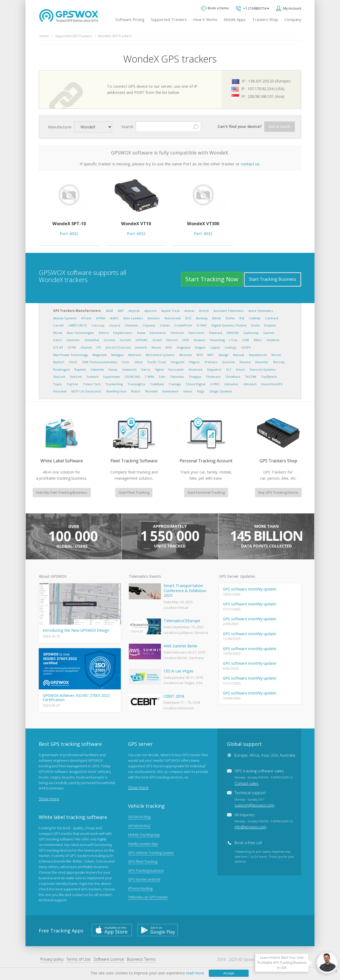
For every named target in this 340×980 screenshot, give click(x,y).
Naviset (239, 355)
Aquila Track (170, 311)
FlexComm (196, 333)
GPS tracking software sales (264, 777)
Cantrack (272, 318)
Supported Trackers (169, 20)
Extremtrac (158, 333)
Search (127, 127)
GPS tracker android (144, 879)
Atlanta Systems (65, 318)
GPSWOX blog (139, 817)
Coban (165, 325)
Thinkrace (213, 377)
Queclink (228, 362)
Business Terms (141, 959)
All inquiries (264, 821)
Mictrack (186, 355)
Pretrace (211, 362)
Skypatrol (214, 369)
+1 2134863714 (252, 9)
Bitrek (217, 318)
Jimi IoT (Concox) (118, 347)
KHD (169, 347)
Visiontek (60, 391)
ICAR (246, 340)
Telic (162, 377)
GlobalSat (92, 340)
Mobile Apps (235, 20)
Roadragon (61, 369)
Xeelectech (170, 391)
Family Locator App (143, 844)
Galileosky (251, 333)
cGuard (114, 325)
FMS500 (233, 333)
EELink (58, 333)
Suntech (93, 377)
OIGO (73, 362)
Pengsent (178, 362)
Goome (109, 340)
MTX (200, 355)
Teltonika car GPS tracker (148, 897)
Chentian (131, 325)
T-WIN (149, 377)
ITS (99, 347)
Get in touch (280, 126)
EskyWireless (123, 333)
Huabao (199, 340)
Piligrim (194, 362)
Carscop (98, 325)
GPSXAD (142, 340)
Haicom (172, 340)
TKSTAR (250, 377)
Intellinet (273, 340)
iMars (258, 340)
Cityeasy (149, 325)
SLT (229, 369)
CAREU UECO (77, 325)
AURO (114, 318)
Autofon (154, 318)
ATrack (86, 318)
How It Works (205, 20)
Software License (109, 959)
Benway (202, 318)
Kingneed (184, 347)
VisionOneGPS (272, 384)
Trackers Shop (265, 20)
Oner (126, 362)
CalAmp (255, 318)
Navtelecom (258, 355)
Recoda (279, 362)
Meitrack (135, 355)
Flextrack (216, 333)
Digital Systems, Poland (229, 325)
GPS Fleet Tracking (143, 861)
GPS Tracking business (146, 870)
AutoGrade (173, 318)
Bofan (230, 318)
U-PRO (215, 384)
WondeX (151, 391)
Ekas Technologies (80, 333)
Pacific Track (157, 362)
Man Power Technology (71, 355)
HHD (186, 340)
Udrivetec (231, 384)
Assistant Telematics (229, 311)
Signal (159, 369)
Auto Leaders (133, 318)
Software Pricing (130, 20)
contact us (250, 164)
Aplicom (151, 311)
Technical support (254, 799)
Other (139, 362)
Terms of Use (78, 959)
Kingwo (200, 347)
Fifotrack (177, 333)
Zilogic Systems (221, 391)
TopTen (72, 384)
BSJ (242, 318)
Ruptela (80, 369)
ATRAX (101, 318)
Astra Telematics (261, 311)
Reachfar (262, 362)
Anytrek (134, 311)
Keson (156, 347)
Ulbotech (250, 384)
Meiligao (118, 355)
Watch (136, 391)
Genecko (73, 340)
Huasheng (217, 340)
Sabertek (97, 369)
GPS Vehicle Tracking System (151, 853)
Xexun (188, 391)
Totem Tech (92, 384)
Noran (276, 355)
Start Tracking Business (273, 279)
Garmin (269, 333)
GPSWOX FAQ (139, 826)
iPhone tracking (140, 888)
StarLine (59, 377)
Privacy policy (52, 959)
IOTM (72, 347)
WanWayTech (116, 391)
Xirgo (201, 391)
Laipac (215, 347)
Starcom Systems (263, 369)
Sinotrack (195, 369)
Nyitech (59, 362)
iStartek (86, 347)
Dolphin (270, 325)
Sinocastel (176, 369)
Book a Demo (215, 8)
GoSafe (125, 340)
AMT (121, 311)
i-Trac (233, 340)
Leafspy (231, 347)
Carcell (58, 325)
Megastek (99, 355)
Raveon (245, 362)
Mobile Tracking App (144, 835)
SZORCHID (132, 377)
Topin (58, 384)
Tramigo (175, 384)
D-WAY (202, 325)
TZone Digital (195, 384)
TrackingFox (136, 384)
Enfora (104, 333)
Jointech (141, 347)
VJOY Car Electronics (86, 391)
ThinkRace (233, 377)
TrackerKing (114, 384)
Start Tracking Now (212, 279)
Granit (157, 340)
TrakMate (157, 384)
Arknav (189, 311)
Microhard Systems (160, 355)
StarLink (76, 377)
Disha (255, 325)
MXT (211, 355)
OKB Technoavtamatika (100, 362)
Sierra (146, 369)
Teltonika (177, 377)
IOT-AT (58, 347)
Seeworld (129, 369)
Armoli (204, 311)
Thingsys (195, 377)
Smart (240, 369)
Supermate (111, 377)
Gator (58, 340)
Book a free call (248, 843)
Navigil (224, 355)
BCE (188, 318)
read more (195, 973)
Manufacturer (60, 127)
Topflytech (269, 377)
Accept (229, 973)
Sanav (113, 369)
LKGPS (246, 347)
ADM (109, 311)
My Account (292, 8)
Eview (141, 333)
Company (293, 20)
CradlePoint (183, 325)
